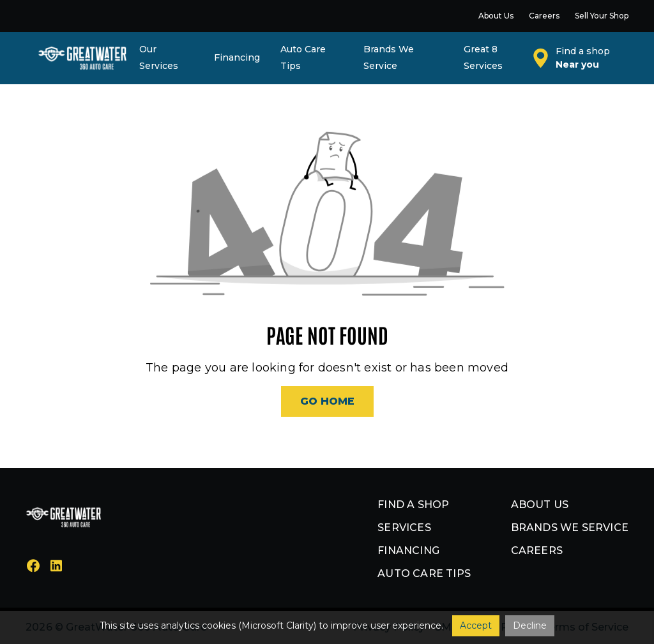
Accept (476, 625)
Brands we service (570, 528)
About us (540, 505)
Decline (530, 625)
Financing (408, 550)
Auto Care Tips (424, 573)
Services (404, 528)
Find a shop (413, 505)
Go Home (327, 401)
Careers (537, 550)
